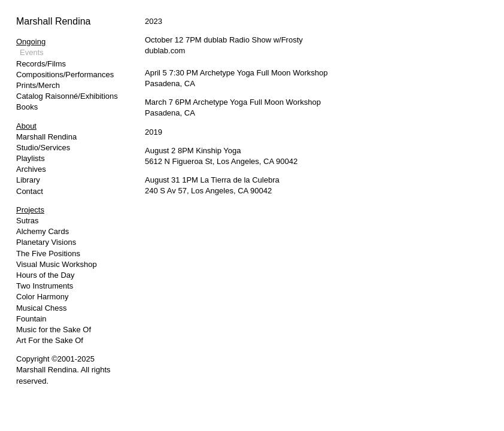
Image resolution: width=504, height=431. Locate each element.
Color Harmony (42, 297)
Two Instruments (45, 286)
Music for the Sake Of (54, 330)
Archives (31, 169)
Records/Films (41, 64)
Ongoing (31, 42)
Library (28, 180)
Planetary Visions (46, 242)
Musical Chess (42, 308)
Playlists (31, 158)
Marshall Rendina (54, 21)
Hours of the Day (45, 275)
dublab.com (165, 51)
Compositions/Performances (65, 75)
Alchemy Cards (42, 231)
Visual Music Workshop (57, 264)
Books (27, 107)
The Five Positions (48, 254)
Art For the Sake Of (50, 340)
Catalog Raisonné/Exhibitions (67, 96)
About (26, 126)
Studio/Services (43, 148)
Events (32, 52)
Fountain (31, 319)
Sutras (28, 221)
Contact (30, 191)
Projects (30, 210)
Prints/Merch (38, 85)
